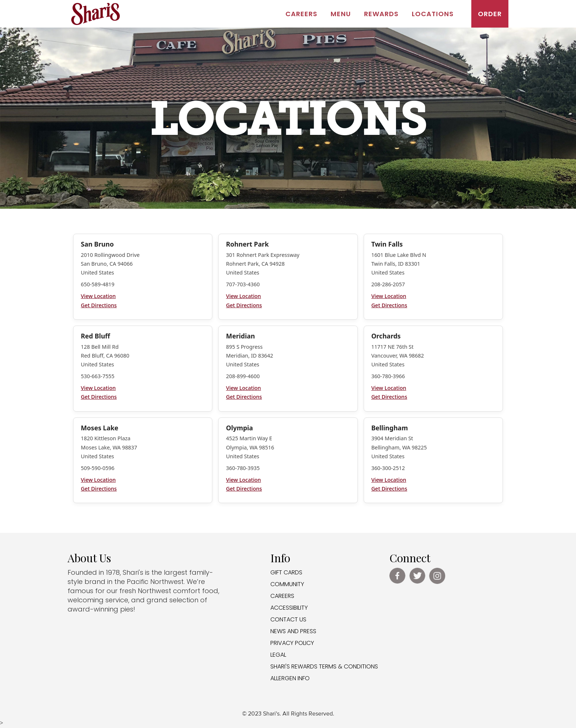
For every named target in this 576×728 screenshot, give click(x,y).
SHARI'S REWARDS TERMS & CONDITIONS (324, 666)
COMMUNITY (287, 584)
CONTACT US (288, 619)
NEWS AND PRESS (293, 631)
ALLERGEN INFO (290, 678)
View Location (98, 296)
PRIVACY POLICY (292, 643)
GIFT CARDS (286, 572)
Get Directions (99, 305)
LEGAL (278, 655)
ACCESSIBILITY (289, 608)
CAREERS (282, 596)
